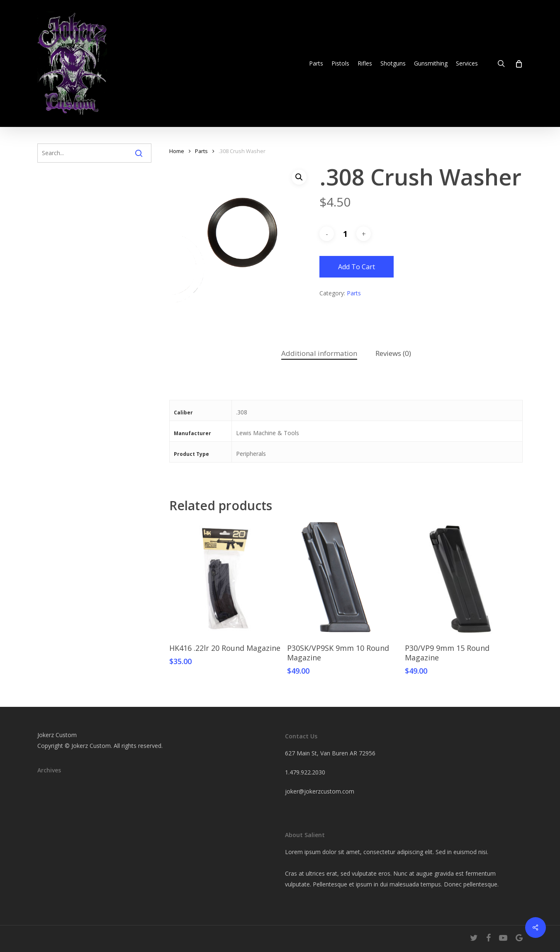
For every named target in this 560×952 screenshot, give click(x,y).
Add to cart (357, 267)
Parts (201, 151)
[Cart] (518, 63)
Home (177, 151)
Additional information (319, 353)
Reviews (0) (393, 353)
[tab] (319, 354)
